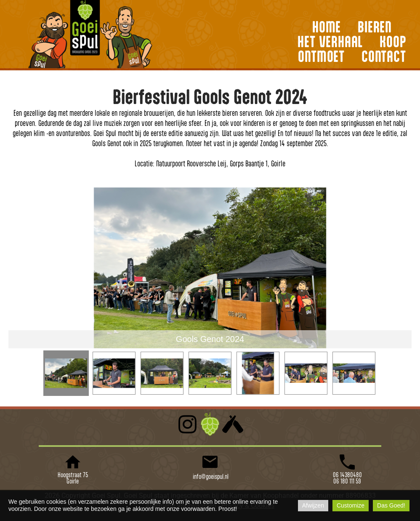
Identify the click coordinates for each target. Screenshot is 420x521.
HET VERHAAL (330, 41)
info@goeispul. (208, 476)
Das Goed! (391, 505)
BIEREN (375, 27)
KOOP (393, 41)
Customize (351, 505)
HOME (327, 27)
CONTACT (384, 56)
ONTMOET (321, 56)
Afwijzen (313, 505)
